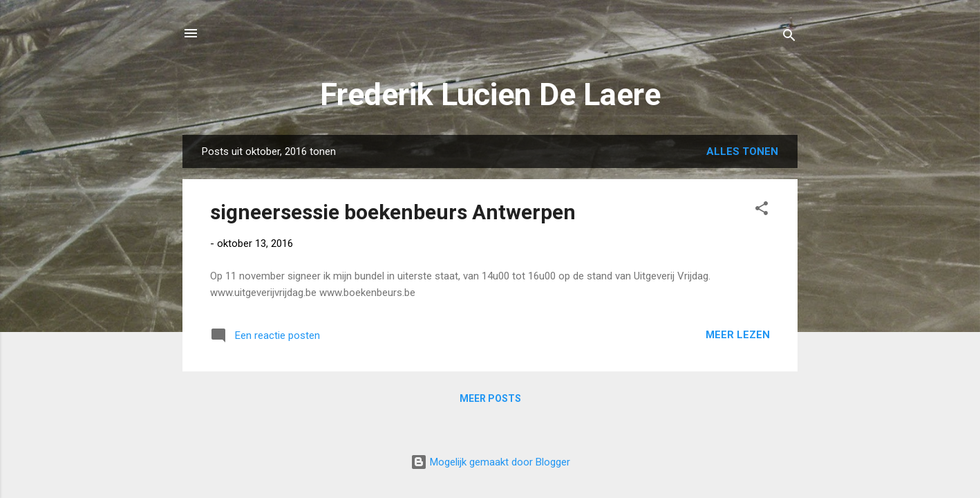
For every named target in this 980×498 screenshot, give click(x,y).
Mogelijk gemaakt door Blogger (490, 462)
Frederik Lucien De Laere (490, 94)
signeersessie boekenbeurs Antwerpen (393, 212)
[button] (762, 211)
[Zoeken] (789, 38)
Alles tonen (742, 151)
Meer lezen (738, 335)
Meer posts (490, 398)
